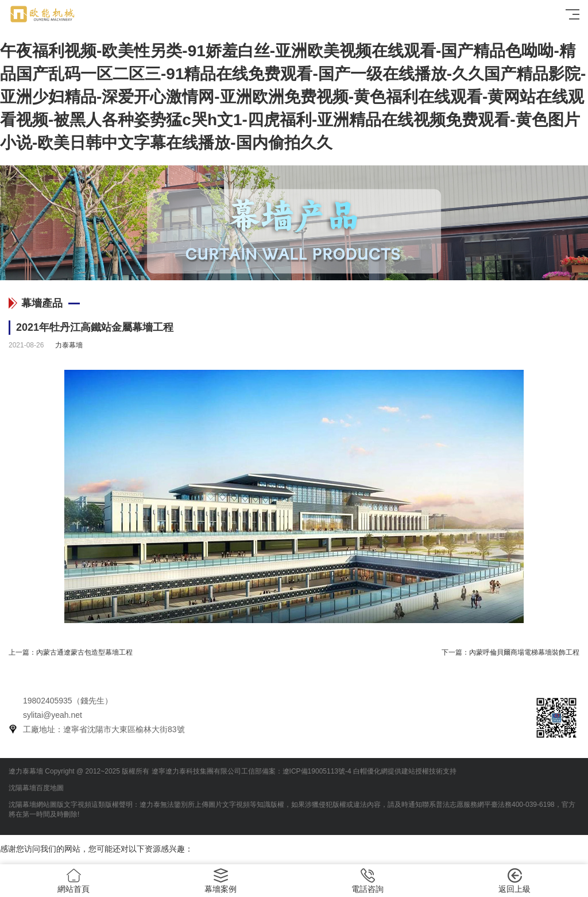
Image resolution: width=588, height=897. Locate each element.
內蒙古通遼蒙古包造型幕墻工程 (84, 652)
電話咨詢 (367, 881)
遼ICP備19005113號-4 (317, 771)
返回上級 (514, 881)
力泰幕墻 (69, 345)
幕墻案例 (220, 881)
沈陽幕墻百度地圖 (36, 788)
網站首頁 (73, 881)
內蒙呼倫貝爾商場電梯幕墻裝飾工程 (524, 652)
